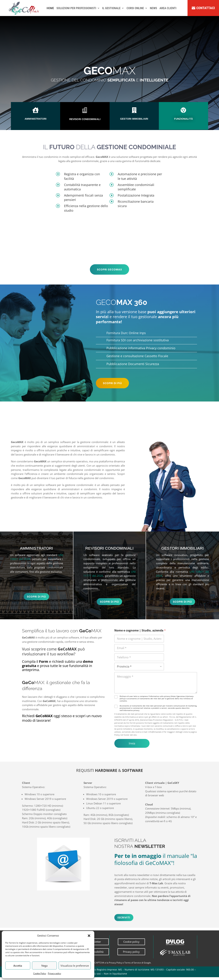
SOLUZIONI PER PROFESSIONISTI (76, 9)
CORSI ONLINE (135, 9)
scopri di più (112, 384)
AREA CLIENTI (168, 9)
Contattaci (206, 8)
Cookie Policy (40, 973)
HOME (50, 9)
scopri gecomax (109, 270)
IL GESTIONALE (111, 9)
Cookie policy (131, 944)
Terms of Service (133, 965)
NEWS (153, 9)
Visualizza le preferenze (75, 966)
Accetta (18, 966)
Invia (132, 746)
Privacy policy (54, 973)
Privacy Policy (115, 965)
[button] (89, 936)
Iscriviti (124, 920)
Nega (44, 966)
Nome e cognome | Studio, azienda (140, 633)
